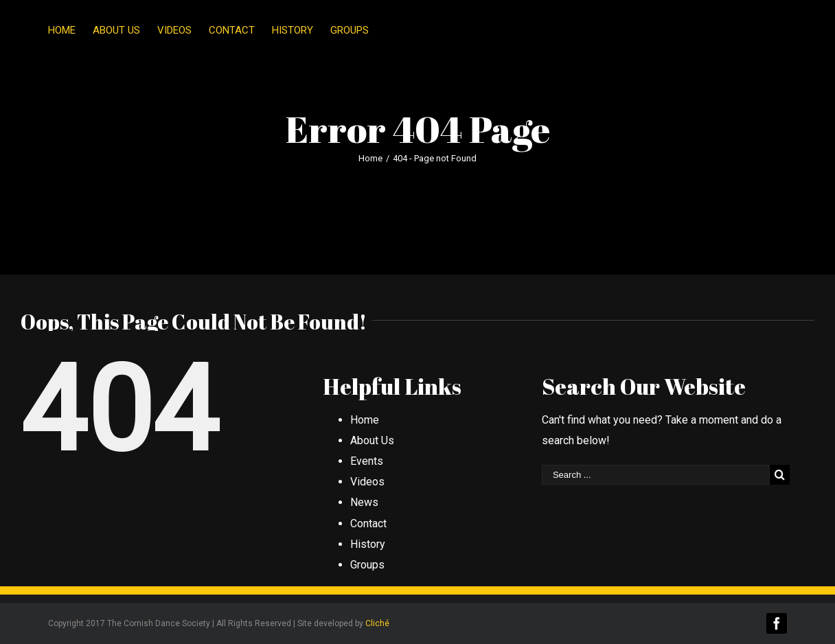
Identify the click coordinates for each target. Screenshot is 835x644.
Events (367, 461)
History (368, 544)
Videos (367, 482)
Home (365, 420)
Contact (368, 524)
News (364, 502)
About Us (372, 440)
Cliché (377, 623)
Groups (367, 565)
